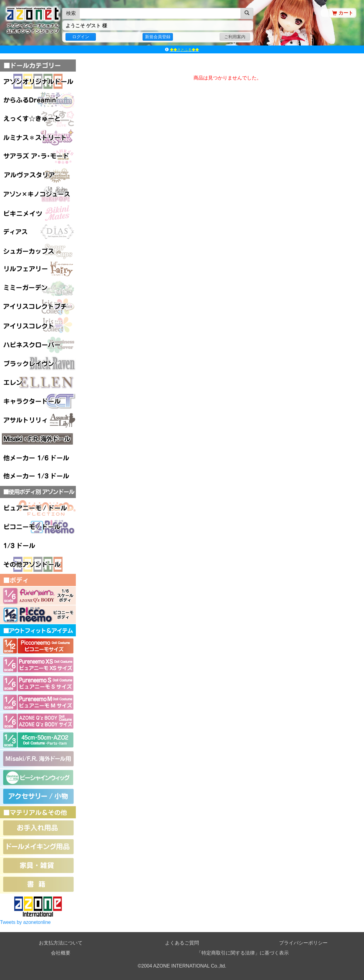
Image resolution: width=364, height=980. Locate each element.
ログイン (81, 37)
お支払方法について (61, 943)
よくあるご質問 (182, 943)
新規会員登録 (158, 37)
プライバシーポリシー (303, 943)
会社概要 (61, 953)
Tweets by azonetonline (25, 922)
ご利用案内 (235, 37)
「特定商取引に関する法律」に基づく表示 (243, 953)
